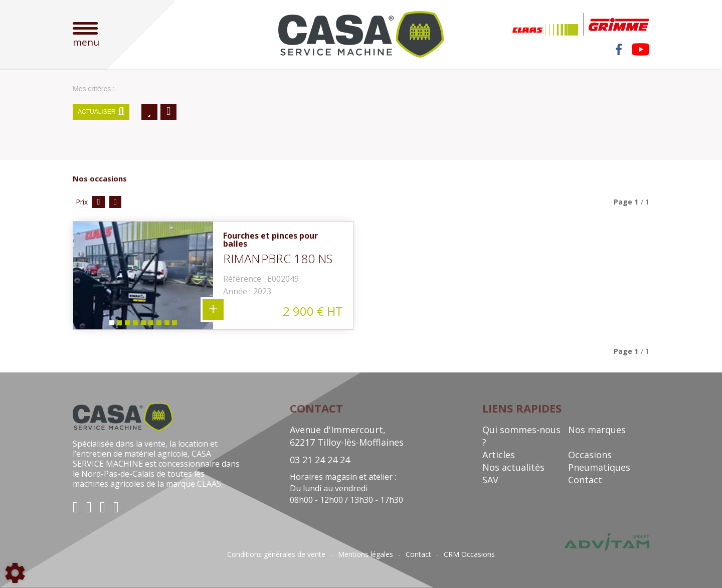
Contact (585, 480)
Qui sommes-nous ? (521, 436)
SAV (490, 480)
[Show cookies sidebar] (15, 573)
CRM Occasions (469, 554)
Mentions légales (366, 554)
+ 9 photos (213, 309)
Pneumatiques (599, 467)
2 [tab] (119, 325)
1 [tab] (111, 325)
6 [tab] (151, 325)
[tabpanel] (143, 275)
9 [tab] (175, 325)
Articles (499, 455)
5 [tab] (143, 325)
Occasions (590, 455)
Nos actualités (513, 467)
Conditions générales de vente (276, 554)
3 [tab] (127, 325)
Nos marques (597, 430)
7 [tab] (159, 325)
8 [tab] (167, 325)
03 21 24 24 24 (320, 460)
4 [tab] (135, 325)
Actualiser (101, 112)
